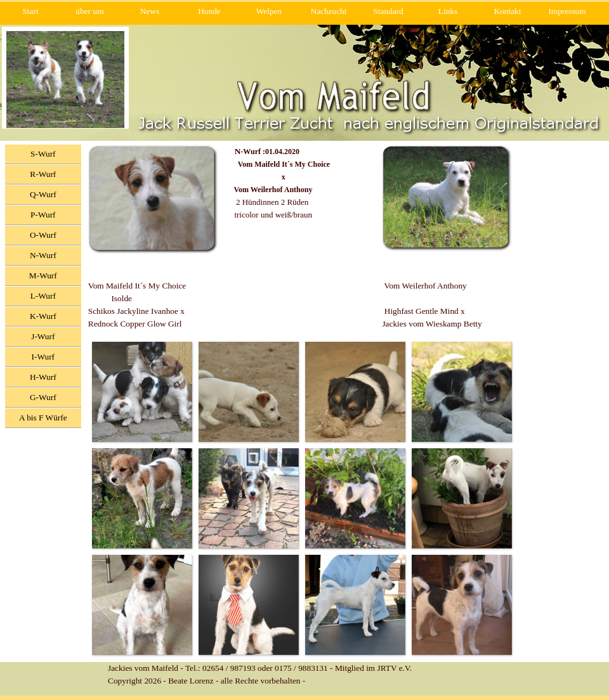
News (150, 11)
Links (448, 11)
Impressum (567, 11)
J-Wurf (43, 336)
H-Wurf (43, 377)
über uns (90, 11)
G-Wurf (43, 397)
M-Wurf (43, 275)
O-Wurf (43, 235)
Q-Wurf (43, 194)
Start (30, 11)
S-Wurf (43, 154)
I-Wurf (43, 357)
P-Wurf (43, 215)
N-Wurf (43, 255)
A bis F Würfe (43, 418)
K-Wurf (43, 316)
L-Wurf (43, 296)
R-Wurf (43, 174)
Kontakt (508, 11)
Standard (388, 11)
